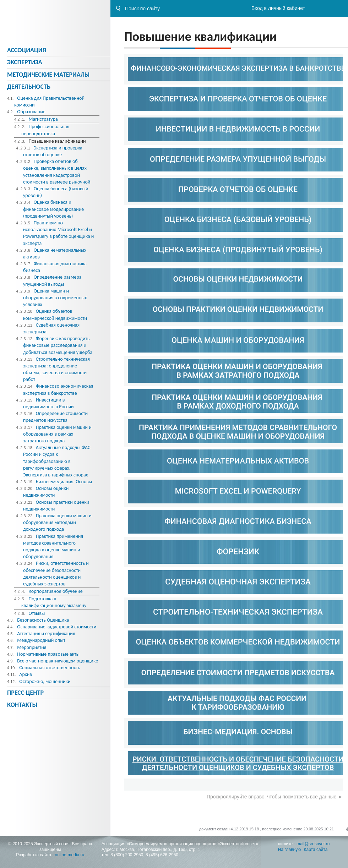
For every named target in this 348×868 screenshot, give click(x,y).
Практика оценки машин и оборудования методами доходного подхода (57, 522)
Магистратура (43, 119)
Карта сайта (316, 850)
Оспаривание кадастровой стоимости (57, 627)
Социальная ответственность (50, 668)
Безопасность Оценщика (43, 620)
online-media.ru (70, 855)
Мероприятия (32, 647)
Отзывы (37, 613)
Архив (26, 674)
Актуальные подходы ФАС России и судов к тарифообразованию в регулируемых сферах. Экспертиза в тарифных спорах (57, 461)
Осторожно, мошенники (45, 681)
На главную (289, 850)
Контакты (22, 705)
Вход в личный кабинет (278, 8)
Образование (31, 112)
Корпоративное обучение (55, 591)
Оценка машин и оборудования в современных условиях (55, 298)
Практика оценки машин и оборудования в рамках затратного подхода (57, 434)
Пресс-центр (25, 693)
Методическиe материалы (48, 75)
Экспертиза (25, 62)
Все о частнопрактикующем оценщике (58, 661)
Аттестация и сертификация (46, 634)
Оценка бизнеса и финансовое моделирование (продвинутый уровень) (53, 209)
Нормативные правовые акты (48, 654)
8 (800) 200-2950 (127, 855)
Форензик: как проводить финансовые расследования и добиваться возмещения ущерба (58, 345)
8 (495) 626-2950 (162, 855)
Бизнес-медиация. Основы (64, 482)
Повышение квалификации (57, 141)
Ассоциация (27, 50)
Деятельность (29, 87)
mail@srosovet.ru (313, 844)
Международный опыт (41, 640)
